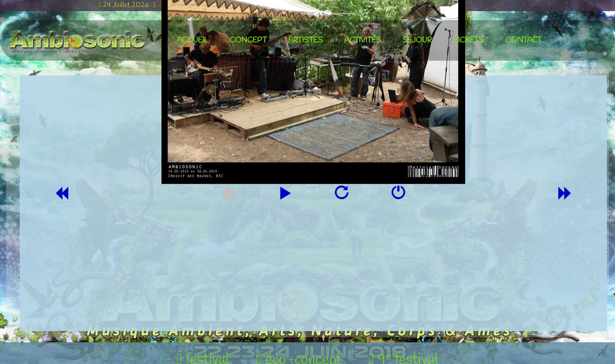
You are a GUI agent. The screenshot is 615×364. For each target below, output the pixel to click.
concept (248, 40)
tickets (469, 40)
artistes (305, 40)
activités (363, 40)
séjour (417, 40)
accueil (192, 40)
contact (523, 40)
